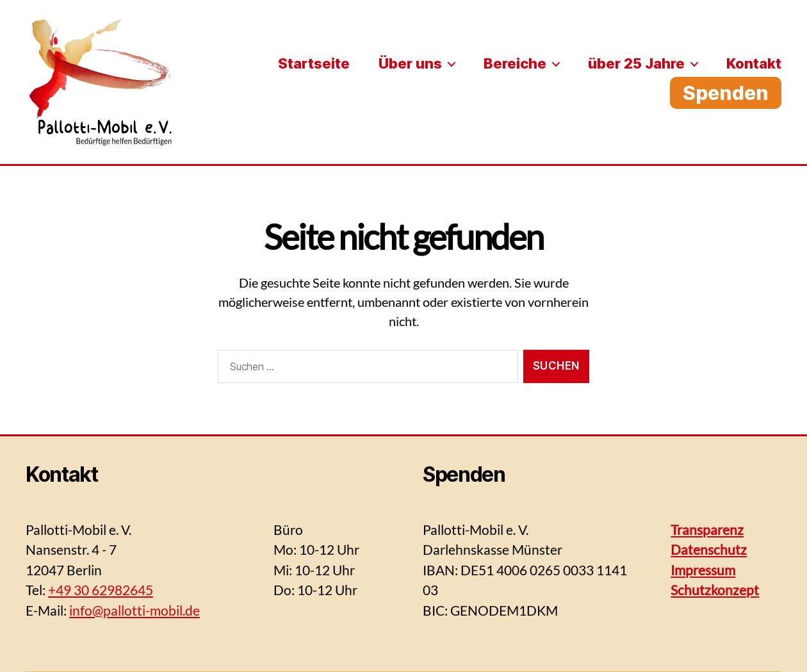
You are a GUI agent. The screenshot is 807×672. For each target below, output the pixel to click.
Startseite (314, 63)
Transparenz (707, 529)
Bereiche (515, 63)
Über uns (410, 63)
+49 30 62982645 (101, 590)
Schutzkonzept (715, 590)
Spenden (726, 93)
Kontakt (754, 63)
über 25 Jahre (636, 63)
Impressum (703, 570)
